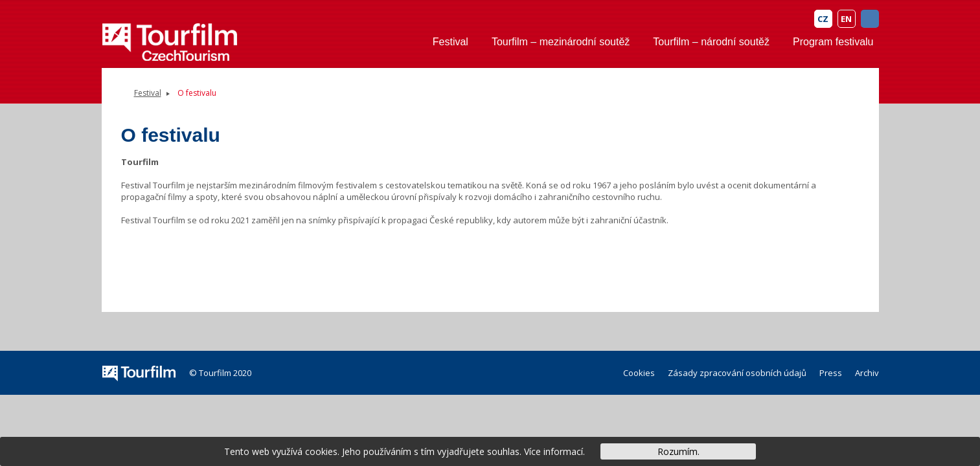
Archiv (867, 373)
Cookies (639, 373)
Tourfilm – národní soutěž (711, 42)
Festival (450, 42)
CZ (823, 19)
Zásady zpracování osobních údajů (737, 373)
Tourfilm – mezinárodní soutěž (561, 42)
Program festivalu (833, 42)
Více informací (553, 451)
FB (870, 19)
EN (846, 19)
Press (831, 373)
